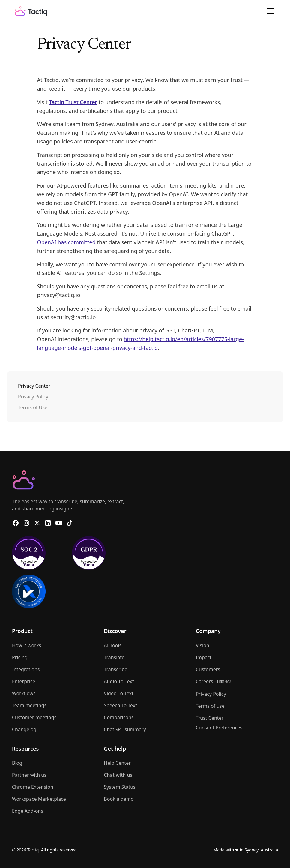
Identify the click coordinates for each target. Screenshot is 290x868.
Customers (208, 669)
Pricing (20, 657)
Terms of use (210, 706)
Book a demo (119, 799)
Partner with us (29, 775)
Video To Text (119, 693)
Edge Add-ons (28, 811)
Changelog (24, 729)
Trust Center (210, 718)
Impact (204, 657)
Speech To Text (120, 705)
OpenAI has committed (67, 242)
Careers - (213, 681)
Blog (17, 763)
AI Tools (113, 645)
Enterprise (24, 681)
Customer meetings (34, 717)
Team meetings (29, 705)
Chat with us (118, 775)
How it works (27, 645)
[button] (269, 11)
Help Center (117, 763)
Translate (114, 657)
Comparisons (119, 717)
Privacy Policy (33, 397)
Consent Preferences (219, 728)
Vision (203, 645)
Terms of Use (33, 407)
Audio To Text (119, 681)
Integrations (26, 669)
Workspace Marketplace (39, 799)
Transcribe (115, 669)
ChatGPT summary (125, 729)
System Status (120, 787)
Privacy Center (34, 386)
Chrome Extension (33, 787)
